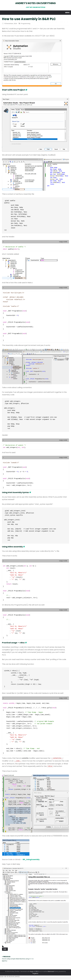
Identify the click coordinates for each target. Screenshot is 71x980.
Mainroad (51, 971)
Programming (26, 24)
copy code (63, 242)
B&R (5, 949)
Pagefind (35, 973)
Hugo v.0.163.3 (34, 971)
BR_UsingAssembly (31, 859)
